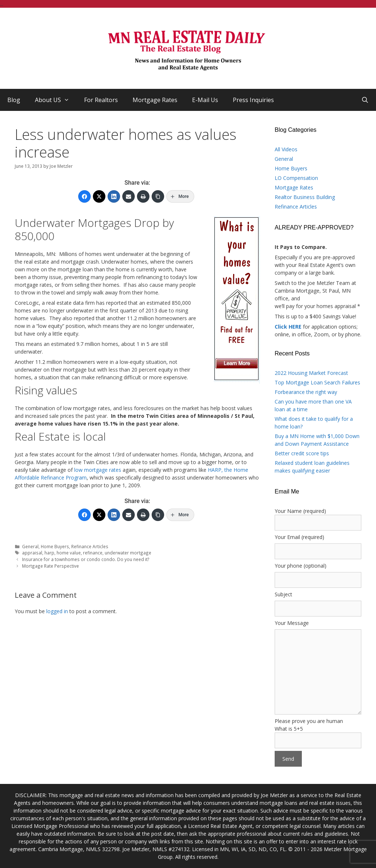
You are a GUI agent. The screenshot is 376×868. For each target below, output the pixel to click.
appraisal (32, 553)
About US (56, 100)
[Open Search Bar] (365, 100)
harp (49, 553)
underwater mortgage (128, 553)
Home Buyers (55, 546)
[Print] (143, 196)
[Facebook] (84, 196)
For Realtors (101, 100)
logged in (57, 611)
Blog (14, 100)
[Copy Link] (158, 196)
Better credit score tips (302, 453)
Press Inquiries (253, 100)
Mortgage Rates (155, 100)
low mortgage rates (98, 470)
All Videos (286, 149)
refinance (93, 553)
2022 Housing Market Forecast (311, 373)
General (30, 546)
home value (69, 553)
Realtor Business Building (305, 197)
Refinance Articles (90, 546)
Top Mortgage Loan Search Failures (317, 382)
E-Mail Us (205, 100)
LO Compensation (296, 178)
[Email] (129, 196)
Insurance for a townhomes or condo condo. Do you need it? (86, 559)
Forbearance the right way (306, 392)
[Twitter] (99, 196)
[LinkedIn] (114, 196)
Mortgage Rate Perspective (50, 566)
